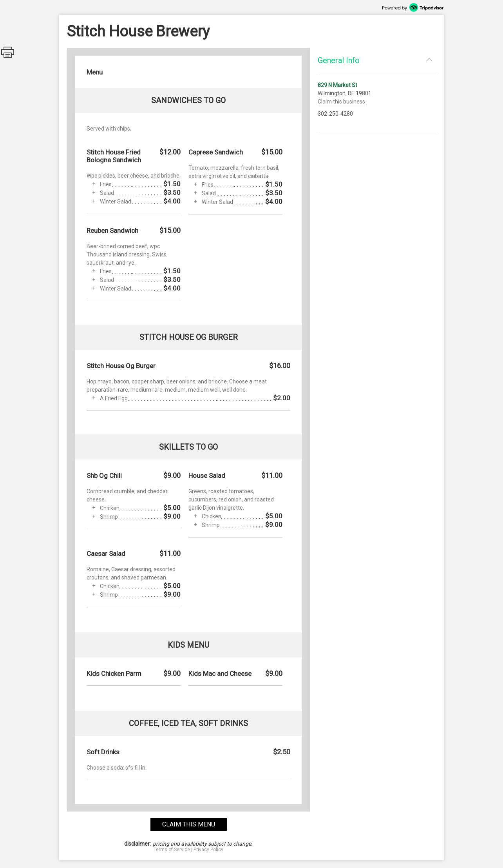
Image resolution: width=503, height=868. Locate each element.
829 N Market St (337, 85)
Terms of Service (172, 850)
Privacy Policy (208, 850)
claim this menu (189, 824)
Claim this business (341, 102)
